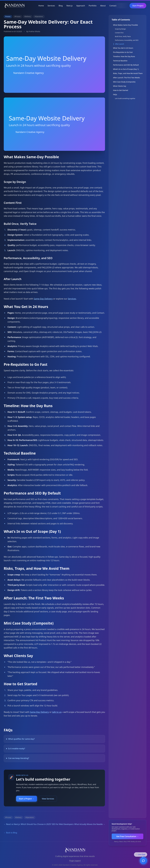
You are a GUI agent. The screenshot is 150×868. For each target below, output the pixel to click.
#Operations (39, 17)
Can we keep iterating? (19, 758)
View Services (48, 799)
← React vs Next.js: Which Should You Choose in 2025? (28, 824)
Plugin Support (75, 861)
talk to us (57, 712)
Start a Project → (27, 799)
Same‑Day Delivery (43, 299)
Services (51, 6)
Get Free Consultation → (127, 836)
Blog (61, 6)
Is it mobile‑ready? (17, 749)
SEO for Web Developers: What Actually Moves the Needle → (78, 824)
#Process (18, 17)
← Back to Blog (10, 833)
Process (8, 17)
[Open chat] (143, 860)
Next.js (70, 6)
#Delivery (28, 17)
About (103, 6)
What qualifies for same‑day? (21, 739)
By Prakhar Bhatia (33, 31)
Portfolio (93, 6)
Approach (81, 6)
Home (41, 6)
